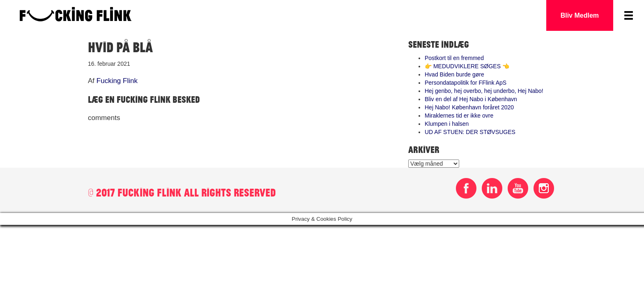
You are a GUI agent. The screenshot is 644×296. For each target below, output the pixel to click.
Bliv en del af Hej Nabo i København (471, 99)
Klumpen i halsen (447, 124)
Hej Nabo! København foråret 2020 (469, 107)
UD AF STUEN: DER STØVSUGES (470, 132)
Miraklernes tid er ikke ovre (459, 116)
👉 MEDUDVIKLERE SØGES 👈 (467, 66)
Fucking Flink (117, 81)
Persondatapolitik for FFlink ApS (466, 83)
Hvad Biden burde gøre (454, 74)
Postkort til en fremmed (454, 58)
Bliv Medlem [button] (580, 15)
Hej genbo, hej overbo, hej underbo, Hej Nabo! (484, 91)
